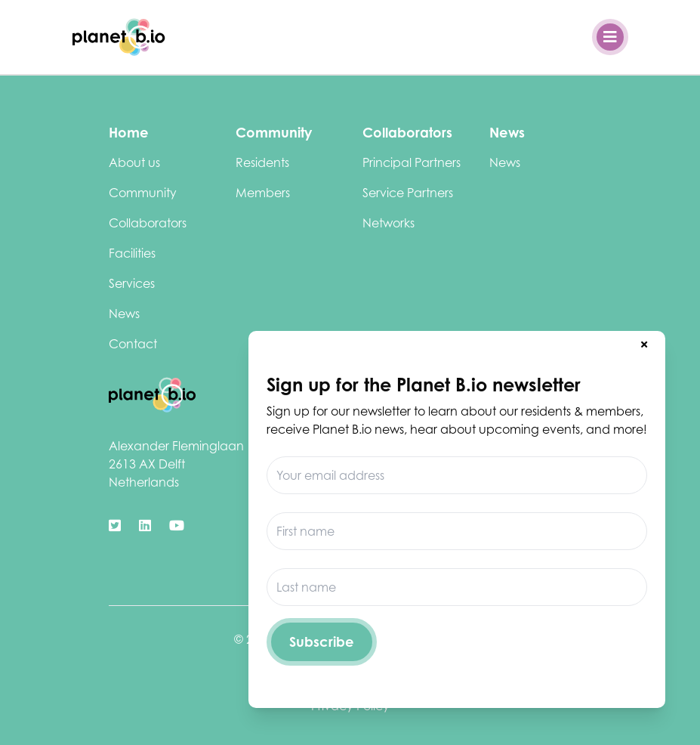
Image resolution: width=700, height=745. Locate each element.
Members (263, 193)
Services (132, 283)
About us (134, 162)
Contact (133, 344)
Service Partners (408, 193)
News (124, 314)
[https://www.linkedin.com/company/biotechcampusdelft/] (145, 526)
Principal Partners (412, 162)
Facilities (132, 253)
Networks (389, 223)
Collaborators (148, 223)
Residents (262, 162)
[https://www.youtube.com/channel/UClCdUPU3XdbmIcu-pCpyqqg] (177, 526)
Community (143, 193)
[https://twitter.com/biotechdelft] (115, 526)
